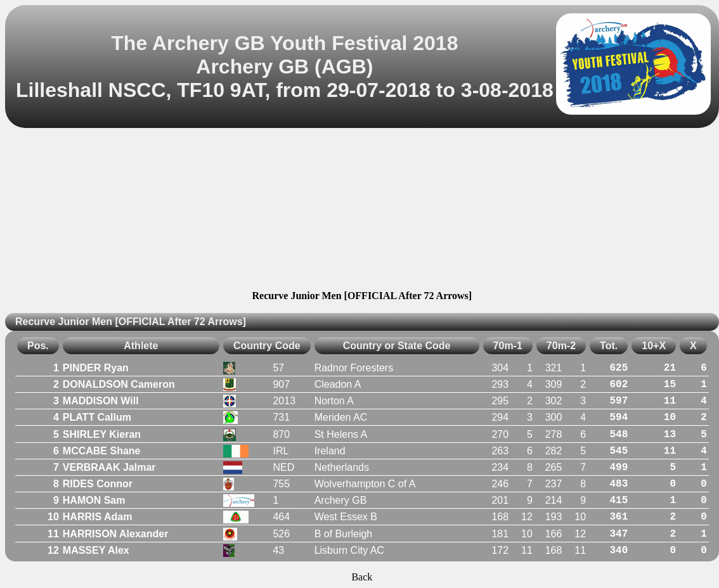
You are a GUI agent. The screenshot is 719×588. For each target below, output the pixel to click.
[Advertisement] (362, 211)
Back (362, 577)
